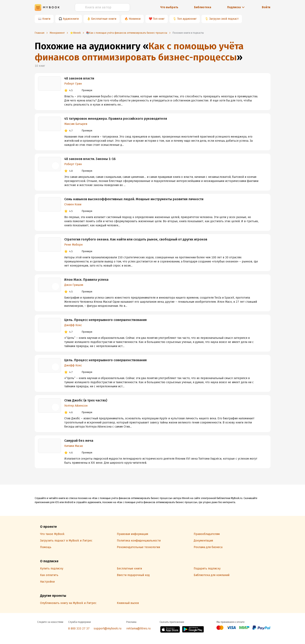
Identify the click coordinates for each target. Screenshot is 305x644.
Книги (46, 19)
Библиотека (203, 7)
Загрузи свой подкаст (224, 19)
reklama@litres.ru (138, 628)
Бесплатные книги (104, 19)
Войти (266, 7)
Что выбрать (169, 7)
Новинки (135, 19)
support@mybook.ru (108, 628)
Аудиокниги (71, 19)
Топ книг (159, 19)
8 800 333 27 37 (79, 628)
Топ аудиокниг (187, 19)
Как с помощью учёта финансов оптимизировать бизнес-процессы (139, 52)
